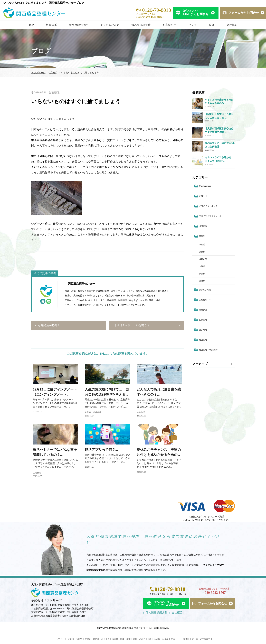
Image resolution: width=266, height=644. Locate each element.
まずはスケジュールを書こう (132, 325)
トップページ (38, 73)
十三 (179, 639)
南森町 (186, 639)
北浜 (150, 639)
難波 (122, 639)
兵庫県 (202, 252)
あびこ (142, 639)
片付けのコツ (205, 300)
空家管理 (203, 330)
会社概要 (232, 25)
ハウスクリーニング (208, 206)
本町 (135, 639)
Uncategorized (205, 186)
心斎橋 (157, 639)
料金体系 (51, 25)
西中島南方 (205, 639)
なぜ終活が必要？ (49, 325)
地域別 (202, 236)
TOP (31, 25)
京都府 (88, 412)
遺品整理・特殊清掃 (208, 350)
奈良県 (202, 274)
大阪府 (202, 266)
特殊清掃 (203, 310)
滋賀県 (202, 281)
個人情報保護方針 (157, 613)
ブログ (193, 25)
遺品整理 (97, 412)
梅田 (129, 639)
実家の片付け (205, 290)
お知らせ (203, 196)
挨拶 (212, 25)
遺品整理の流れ (79, 25)
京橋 (173, 639)
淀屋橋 (165, 639)
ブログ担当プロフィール (210, 216)
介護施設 (203, 226)
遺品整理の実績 (141, 25)
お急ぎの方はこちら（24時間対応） (215, 591)
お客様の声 (169, 25)
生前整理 (54, 92)
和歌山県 (203, 259)
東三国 (195, 639)
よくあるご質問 (110, 25)
